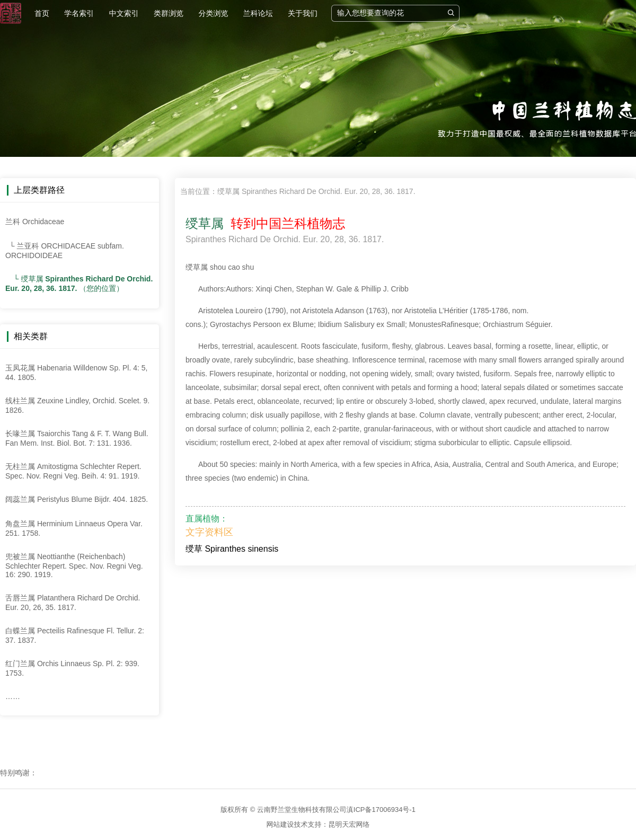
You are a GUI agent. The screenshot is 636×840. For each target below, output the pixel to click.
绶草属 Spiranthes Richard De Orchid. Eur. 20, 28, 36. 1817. (316, 191)
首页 (42, 13)
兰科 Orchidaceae (35, 222)
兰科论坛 (258, 13)
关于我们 (303, 13)
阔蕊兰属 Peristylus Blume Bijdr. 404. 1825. (77, 499)
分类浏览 (213, 13)
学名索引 (79, 13)
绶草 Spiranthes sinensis (232, 549)
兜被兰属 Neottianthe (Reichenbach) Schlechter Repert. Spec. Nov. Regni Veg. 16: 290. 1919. (74, 565)
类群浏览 (169, 13)
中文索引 (124, 13)
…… (13, 696)
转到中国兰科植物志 (284, 223)
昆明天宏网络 (349, 824)
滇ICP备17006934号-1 (381, 810)
